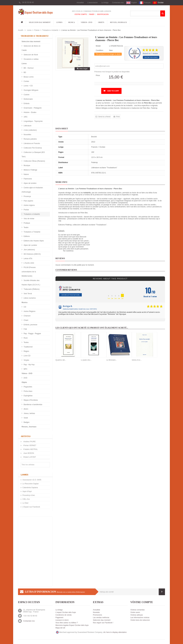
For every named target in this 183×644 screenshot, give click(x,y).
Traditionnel (28, 347)
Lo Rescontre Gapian (31, 484)
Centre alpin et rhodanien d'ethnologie (32, 190)
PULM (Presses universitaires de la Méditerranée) (29, 272)
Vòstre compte (81, 14)
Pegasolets (28, 387)
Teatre (26, 227)
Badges (26, 422)
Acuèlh (21, 30)
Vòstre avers (135, 612)
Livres (59, 22)
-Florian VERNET (29, 445)
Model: (98, 46)
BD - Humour (28, 68)
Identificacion (103, 14)
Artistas (26, 436)
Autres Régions (29, 311)
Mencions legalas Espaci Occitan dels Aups (72, 625)
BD (25, 72)
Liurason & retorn (62, 620)
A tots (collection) (30, 130)
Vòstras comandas (137, 610)
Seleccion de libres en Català (31, 48)
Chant (26, 320)
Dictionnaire (28, 99)
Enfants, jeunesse (30, 325)
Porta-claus (28, 391)
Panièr (92, 14)
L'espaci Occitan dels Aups (66, 612)
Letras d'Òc (28, 259)
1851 (25, 117)
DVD (25, 378)
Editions (26, 236)
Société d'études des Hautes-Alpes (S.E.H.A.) (31, 283)
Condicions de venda (63, 615)
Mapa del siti (60, 628)
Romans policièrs (30, 139)
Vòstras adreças (137, 615)
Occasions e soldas (31, 59)
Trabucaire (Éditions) (31, 289)
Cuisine (26, 95)
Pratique (27, 223)
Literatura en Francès (32, 143)
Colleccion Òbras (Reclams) (34, 161)
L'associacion (93, 3)
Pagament (59, 618)
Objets (101, 22)
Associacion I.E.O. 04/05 (32, 480)
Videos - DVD (86, 22)
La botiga (105, 3)
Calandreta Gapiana (30, 488)
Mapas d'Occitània (30, 400)
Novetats (96, 612)
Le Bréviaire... (112, 360)
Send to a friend (104, 117)
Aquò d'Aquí (27, 491)
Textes (26, 342)
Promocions (97, 615)
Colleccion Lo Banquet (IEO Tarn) (33, 154)
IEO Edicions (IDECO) (32, 254)
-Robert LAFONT (29, 457)
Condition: (100, 50)
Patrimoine (28, 179)
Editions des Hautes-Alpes (33, 241)
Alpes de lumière (30, 183)
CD (25, 307)
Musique (27, 165)
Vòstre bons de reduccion (140, 620)
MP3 (25, 369)
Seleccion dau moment (40, 22)
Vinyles (26, 360)
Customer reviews (66, 270)
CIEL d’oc (26, 499)
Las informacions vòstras (140, 618)
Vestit (26, 418)
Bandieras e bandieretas (33, 405)
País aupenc (28, 201)
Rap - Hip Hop (29, 365)
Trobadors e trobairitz (50, 30)
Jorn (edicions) (29, 250)
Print (118, 117)
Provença (27, 196)
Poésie (37, 30)
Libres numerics (29, 298)
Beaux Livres (28, 77)
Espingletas (28, 396)
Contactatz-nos (118, 3)
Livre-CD (27, 356)
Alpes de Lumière (30, 245)
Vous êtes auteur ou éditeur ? (67, 623)
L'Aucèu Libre (29, 263)
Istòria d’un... (137, 360)
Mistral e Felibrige (30, 170)
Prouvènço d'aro (29, 495)
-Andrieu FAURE (29, 442)
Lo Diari (25, 503)
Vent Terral (27, 294)
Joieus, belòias (29, 413)
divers (26, 409)
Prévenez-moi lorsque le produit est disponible (112, 72)
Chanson (27, 316)
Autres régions (29, 205)
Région (26, 351)
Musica (72, 22)
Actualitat (80, 3)
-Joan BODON (28, 453)
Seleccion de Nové (31, 55)
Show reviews (151, 57)
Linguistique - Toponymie (33, 121)
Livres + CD (28, 86)
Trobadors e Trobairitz (32, 232)
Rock (25, 338)
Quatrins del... (61, 360)
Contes (26, 81)
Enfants (26, 103)
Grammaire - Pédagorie (32, 108)
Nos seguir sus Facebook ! (103, 623)
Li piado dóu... (86, 360)
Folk (25, 329)
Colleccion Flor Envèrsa (32, 148)
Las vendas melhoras (101, 618)
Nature (26, 174)
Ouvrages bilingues (31, 90)
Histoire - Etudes (30, 112)
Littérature (27, 126)
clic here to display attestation (115, 632)
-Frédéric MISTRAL (30, 449)
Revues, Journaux (118, 22)
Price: (98, 75)
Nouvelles (27, 135)
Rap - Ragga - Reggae (32, 334)
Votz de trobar (29, 219)
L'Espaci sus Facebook (31, 507)
